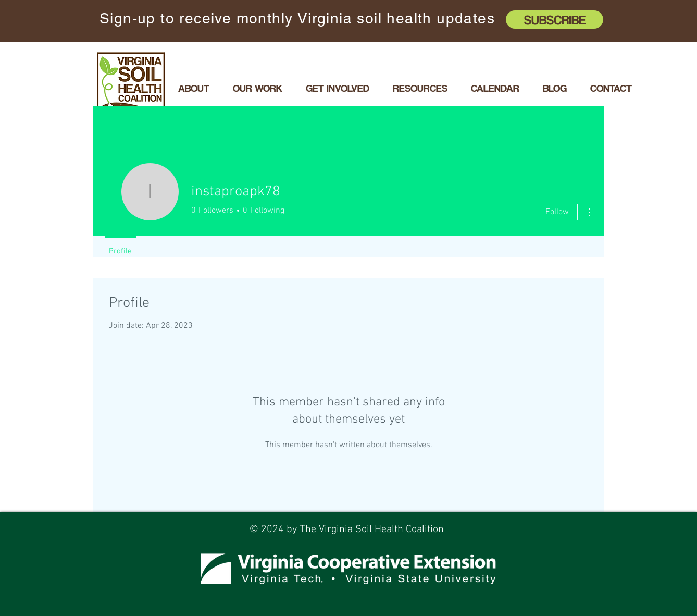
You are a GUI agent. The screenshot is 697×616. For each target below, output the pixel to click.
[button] (257, 88)
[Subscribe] (555, 20)
